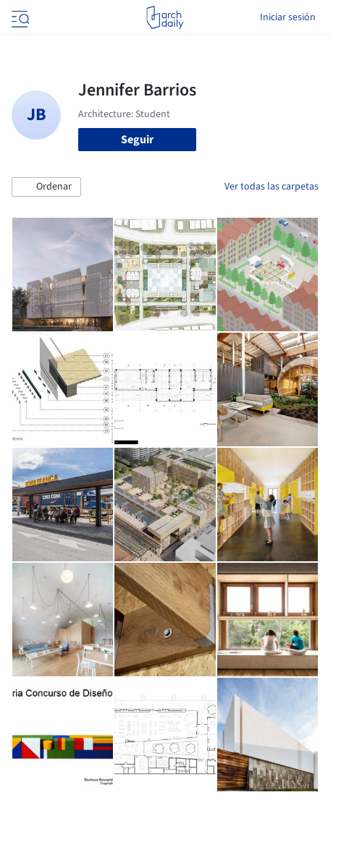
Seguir (137, 140)
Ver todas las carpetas (271, 187)
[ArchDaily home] (165, 17)
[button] (46, 187)
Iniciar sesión (288, 17)
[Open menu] (19, 17)
